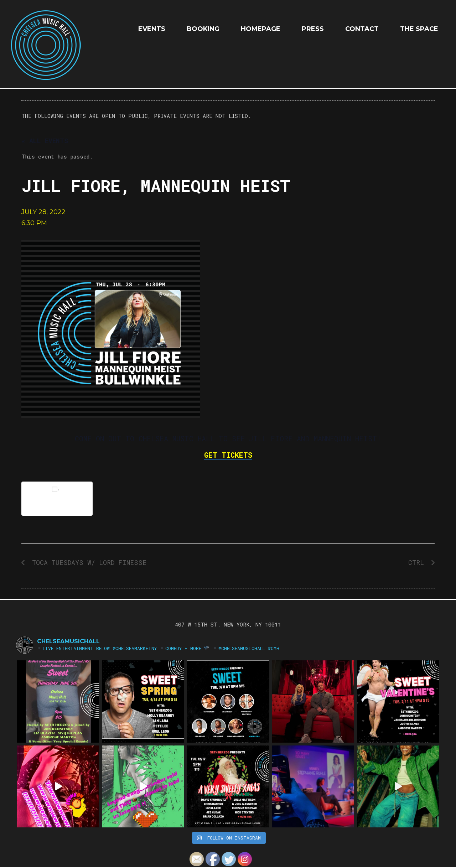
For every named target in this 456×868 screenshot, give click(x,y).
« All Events (45, 141)
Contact (362, 29)
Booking (203, 29)
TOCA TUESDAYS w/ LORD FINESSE (87, 562)
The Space (419, 29)
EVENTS (152, 29)
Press (313, 29)
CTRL (418, 562)
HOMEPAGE (261, 29)
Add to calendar (57, 498)
